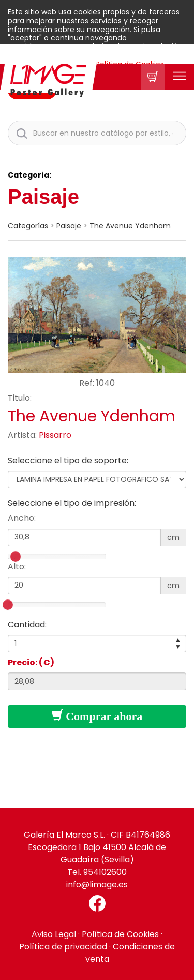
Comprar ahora (97, 716)
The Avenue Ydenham (130, 226)
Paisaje (43, 197)
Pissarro (55, 435)
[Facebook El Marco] (97, 903)
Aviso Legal (54, 934)
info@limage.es (97, 884)
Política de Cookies (120, 934)
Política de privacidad (63, 947)
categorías (28, 226)
